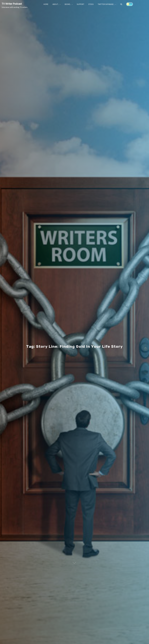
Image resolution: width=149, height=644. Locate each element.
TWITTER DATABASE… (106, 4)
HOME (46, 4)
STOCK (91, 4)
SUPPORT (81, 4)
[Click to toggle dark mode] (130, 4)
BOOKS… (68, 4)
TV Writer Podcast (12, 4)
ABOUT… (56, 4)
